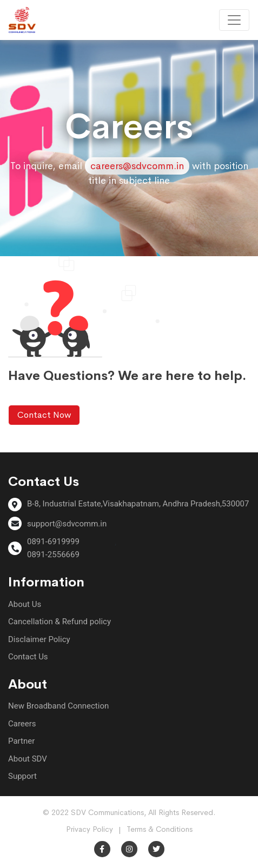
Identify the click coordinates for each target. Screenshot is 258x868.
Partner (21, 741)
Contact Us (28, 657)
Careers (22, 724)
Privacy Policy (90, 829)
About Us (25, 604)
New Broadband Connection (58, 706)
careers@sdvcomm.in (137, 166)
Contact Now (44, 415)
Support (22, 776)
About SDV (28, 759)
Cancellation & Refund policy (59, 622)
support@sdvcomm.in (67, 524)
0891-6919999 (53, 542)
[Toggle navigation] (234, 20)
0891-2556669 (53, 555)
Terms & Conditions (160, 829)
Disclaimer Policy (39, 639)
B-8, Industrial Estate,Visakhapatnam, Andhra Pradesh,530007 (138, 504)
